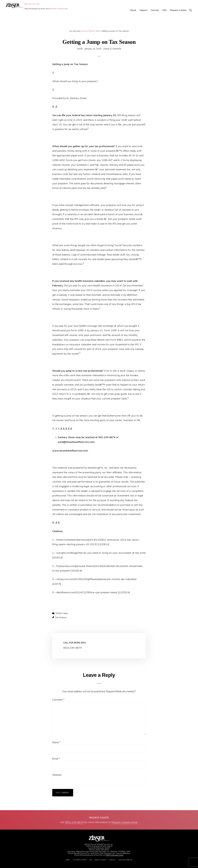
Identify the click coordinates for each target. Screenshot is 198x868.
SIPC (129, 851)
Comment (58, 700)
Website (57, 775)
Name (56, 742)
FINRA (123, 851)
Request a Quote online (125, 822)
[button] (191, 10)
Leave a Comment (112, 49)
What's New (62, 613)
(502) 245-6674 (74, 822)
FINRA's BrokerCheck (60, 9)
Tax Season (61, 617)
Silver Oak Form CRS (32, 4)
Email (56, 759)
